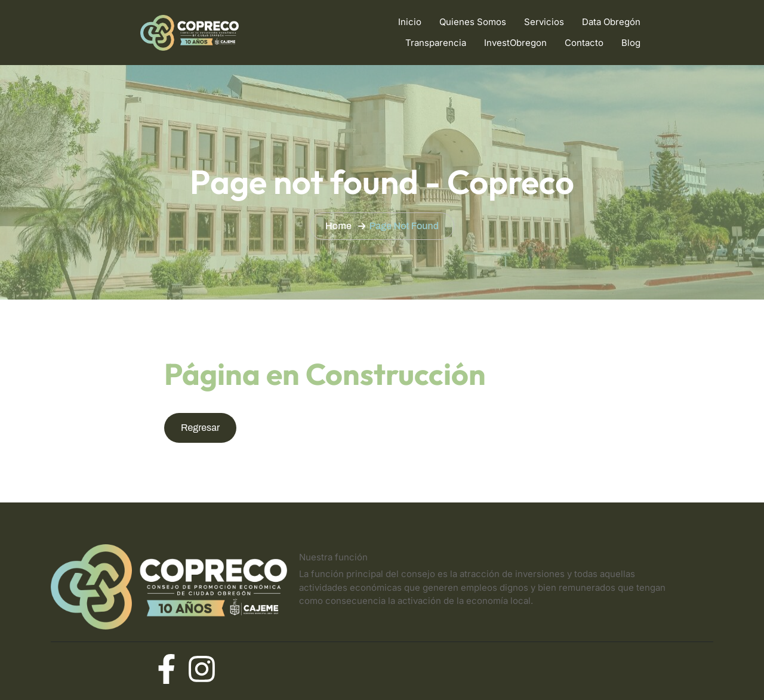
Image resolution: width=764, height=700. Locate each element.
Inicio (410, 22)
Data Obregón (611, 22)
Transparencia (436, 43)
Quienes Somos (473, 22)
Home (338, 226)
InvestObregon (515, 43)
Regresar (200, 428)
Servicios (544, 22)
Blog (631, 43)
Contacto (584, 43)
